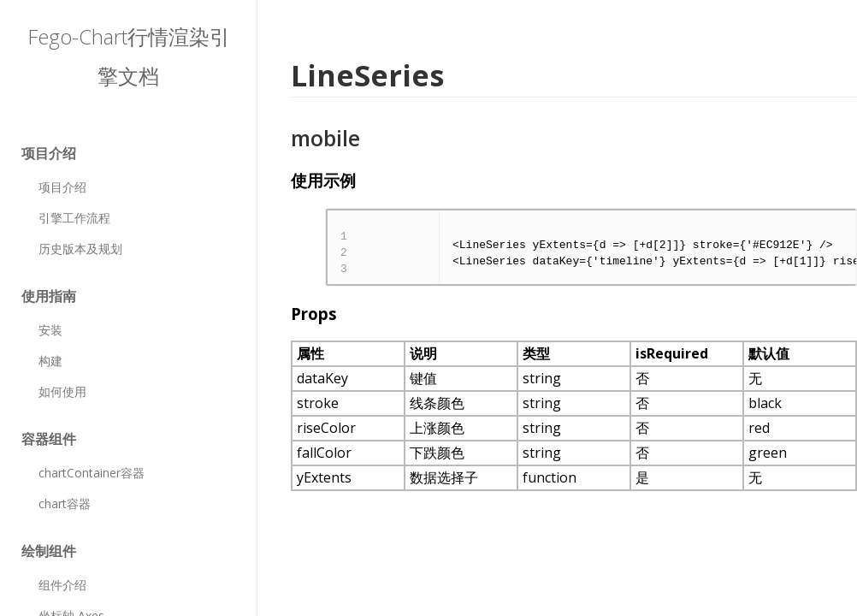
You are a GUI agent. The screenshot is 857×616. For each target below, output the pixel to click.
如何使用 (62, 391)
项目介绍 (62, 187)
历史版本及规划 (80, 249)
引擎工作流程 (74, 218)
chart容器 (65, 503)
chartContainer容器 (92, 473)
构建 (50, 361)
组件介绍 (62, 585)
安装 (50, 330)
